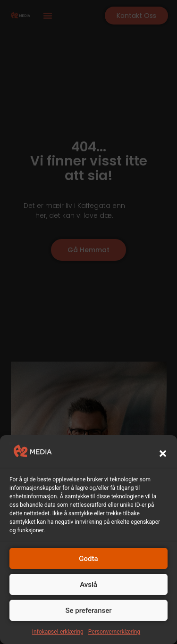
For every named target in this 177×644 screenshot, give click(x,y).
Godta (88, 559)
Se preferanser (88, 611)
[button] (163, 454)
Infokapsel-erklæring (58, 632)
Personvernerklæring (114, 632)
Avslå (88, 585)
